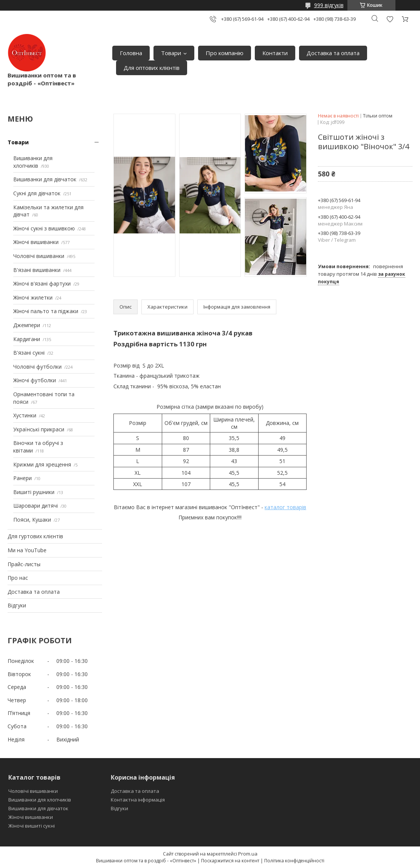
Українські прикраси (39, 429)
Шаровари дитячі (36, 506)
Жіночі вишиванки (36, 242)
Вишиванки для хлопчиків (33, 162)
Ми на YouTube (27, 550)
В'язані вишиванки (37, 270)
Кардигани (27, 339)
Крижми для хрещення (42, 464)
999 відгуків (329, 5)
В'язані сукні (29, 353)
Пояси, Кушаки (32, 520)
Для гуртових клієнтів (35, 536)
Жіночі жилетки (33, 297)
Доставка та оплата (333, 53)
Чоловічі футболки (37, 367)
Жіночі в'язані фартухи (42, 283)
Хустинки (25, 415)
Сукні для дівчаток (37, 193)
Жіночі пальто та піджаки (46, 311)
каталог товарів (285, 507)
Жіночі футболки (35, 380)
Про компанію (225, 53)
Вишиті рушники (34, 492)
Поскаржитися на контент (230, 861)
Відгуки (17, 605)
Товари (171, 53)
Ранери (22, 478)
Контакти (275, 53)
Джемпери (27, 325)
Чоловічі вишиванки (39, 256)
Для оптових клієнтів (152, 68)
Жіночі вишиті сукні (32, 826)
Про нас (18, 578)
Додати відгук (390, 19)
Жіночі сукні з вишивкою (44, 228)
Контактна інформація (138, 800)
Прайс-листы (24, 564)
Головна (131, 53)
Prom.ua (248, 854)
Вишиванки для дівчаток (45, 179)
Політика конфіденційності (294, 861)
